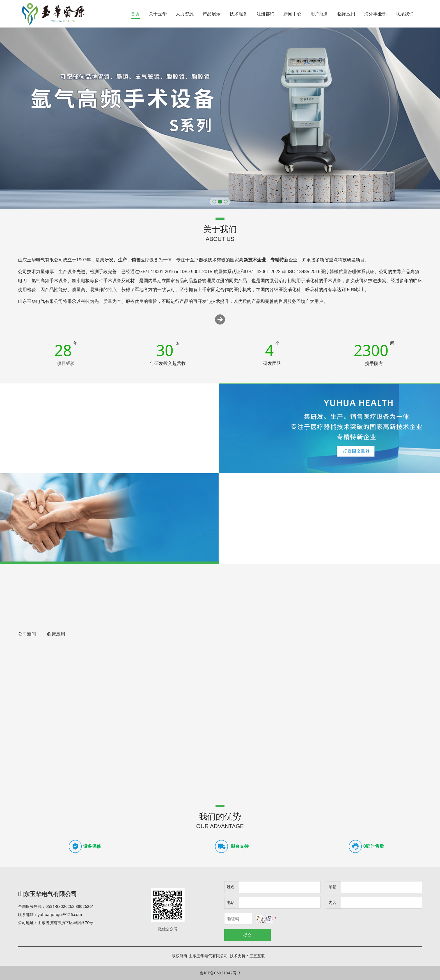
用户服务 (319, 14)
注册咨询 (265, 14)
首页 (135, 14)
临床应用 (346, 14)
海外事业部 (375, 14)
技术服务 (239, 14)
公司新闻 (27, 634)
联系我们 (405, 14)
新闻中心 (292, 14)
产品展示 (212, 14)
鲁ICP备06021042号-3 (220, 973)
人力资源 (185, 14)
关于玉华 (158, 14)
